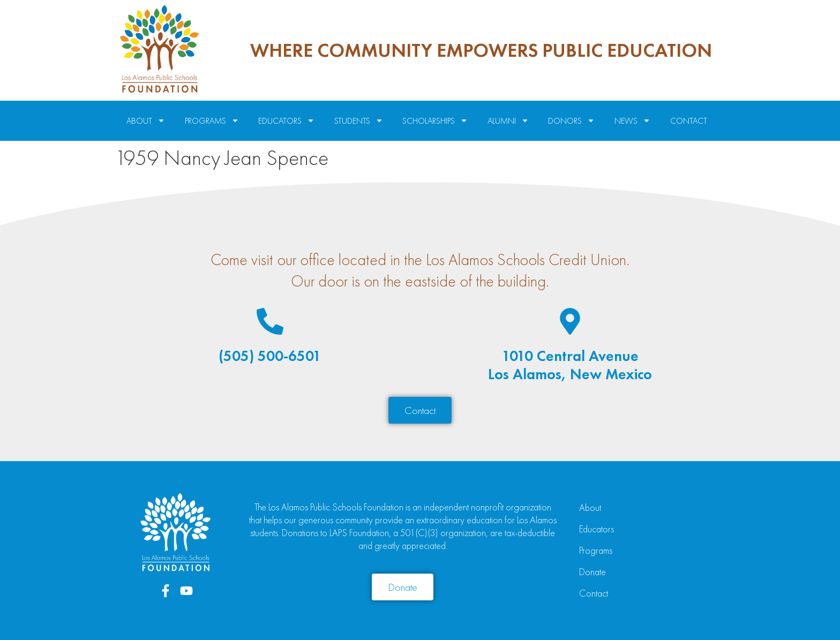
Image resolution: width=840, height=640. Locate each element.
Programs (596, 550)
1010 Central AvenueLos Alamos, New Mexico (570, 365)
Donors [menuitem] (571, 121)
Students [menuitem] (359, 121)
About (590, 507)
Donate (592, 572)
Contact (594, 593)
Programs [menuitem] (212, 121)
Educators (597, 529)
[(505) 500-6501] (270, 321)
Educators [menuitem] (286, 121)
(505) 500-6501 (270, 356)
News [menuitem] (632, 121)
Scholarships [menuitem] (435, 121)
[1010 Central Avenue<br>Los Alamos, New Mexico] (570, 321)
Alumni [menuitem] (508, 121)
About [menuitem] (146, 121)
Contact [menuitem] (689, 121)
